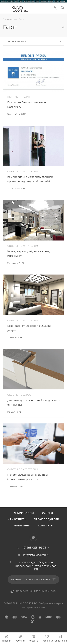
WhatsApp (33, 537)
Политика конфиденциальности (36, 591)
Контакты (46, 526)
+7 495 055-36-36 (34, 548)
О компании (24, 513)
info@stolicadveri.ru (36, 555)
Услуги (48, 513)
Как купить (17, 519)
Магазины (22, 526)
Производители (46, 519)
